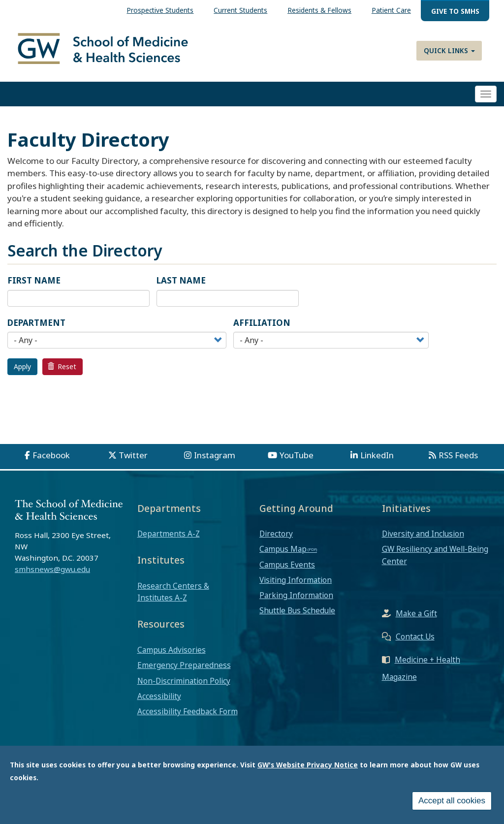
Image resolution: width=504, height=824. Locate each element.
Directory (276, 535)
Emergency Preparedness (184, 666)
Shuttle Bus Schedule (297, 611)
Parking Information (296, 596)
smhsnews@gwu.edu (52, 570)
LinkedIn (377, 456)
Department (36, 323)
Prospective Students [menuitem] (160, 10)
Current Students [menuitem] (240, 10)
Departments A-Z (169, 535)
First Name (34, 281)
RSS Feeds (458, 456)
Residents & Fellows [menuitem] (319, 10)
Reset (62, 367)
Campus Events (287, 565)
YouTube (297, 456)
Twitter (133, 456)
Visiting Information (296, 581)
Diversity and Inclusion (423, 535)
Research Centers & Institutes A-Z (173, 593)
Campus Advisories (172, 651)
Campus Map (283, 550)
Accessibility (159, 697)
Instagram (215, 456)
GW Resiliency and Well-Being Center (435, 556)
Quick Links (449, 50)
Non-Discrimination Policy (184, 681)
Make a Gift (416, 614)
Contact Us (415, 637)
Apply (22, 367)
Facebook (51, 456)
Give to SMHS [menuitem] (455, 11)
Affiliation (262, 323)
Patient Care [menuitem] (391, 10)
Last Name (181, 281)
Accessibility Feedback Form (188, 712)
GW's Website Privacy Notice (308, 765)
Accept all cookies (452, 801)
